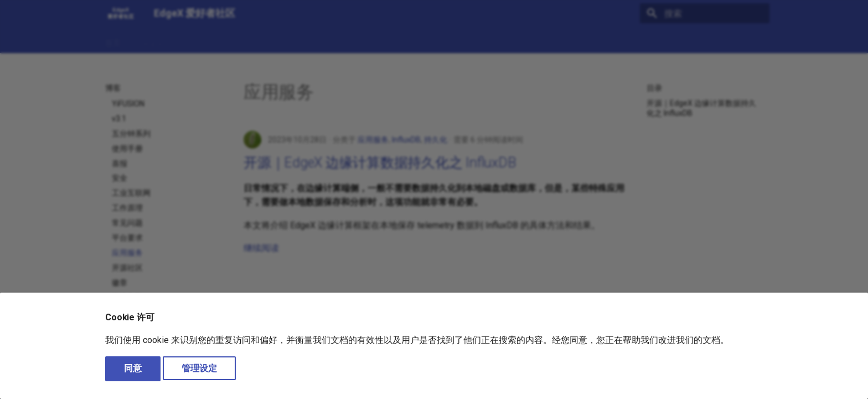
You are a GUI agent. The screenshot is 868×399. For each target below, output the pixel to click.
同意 (133, 368)
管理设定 (199, 368)
